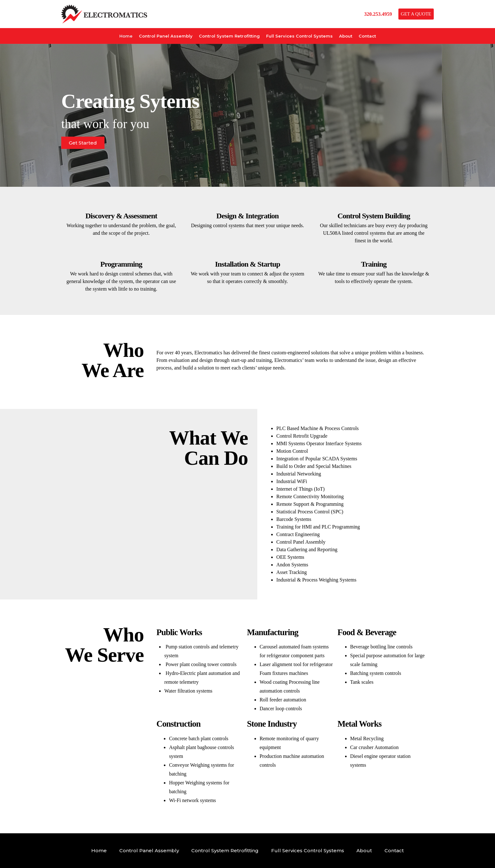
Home (126, 36)
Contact (367, 36)
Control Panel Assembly (166, 36)
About (346, 36)
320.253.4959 (378, 14)
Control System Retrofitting (229, 36)
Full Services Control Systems (299, 36)
